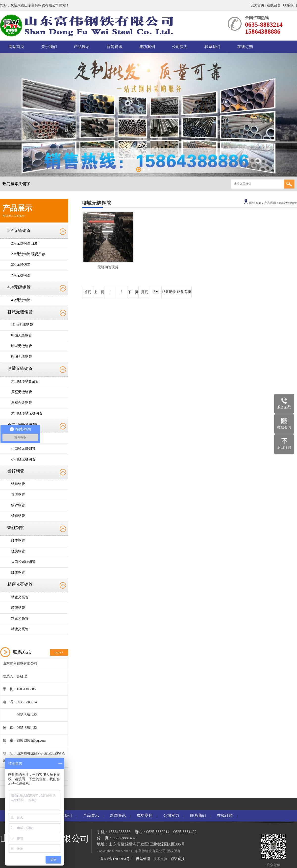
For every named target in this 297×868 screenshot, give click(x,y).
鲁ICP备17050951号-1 (116, 859)
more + (59, 652)
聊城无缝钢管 (20, 312)
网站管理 (143, 859)
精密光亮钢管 (20, 584)
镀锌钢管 (16, 471)
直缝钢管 (18, 495)
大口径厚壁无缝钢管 (27, 413)
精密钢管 (18, 608)
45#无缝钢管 (19, 287)
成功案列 (147, 47)
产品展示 (82, 47)
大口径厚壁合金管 (25, 381)
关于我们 (49, 47)
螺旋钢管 (16, 528)
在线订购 (245, 47)
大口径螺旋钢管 (23, 562)
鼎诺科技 (178, 859)
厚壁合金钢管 (22, 403)
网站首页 (16, 47)
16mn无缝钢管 (22, 325)
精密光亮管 (20, 597)
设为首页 (258, 5)
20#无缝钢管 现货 (25, 243)
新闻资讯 (114, 47)
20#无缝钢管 (19, 231)
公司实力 (180, 47)
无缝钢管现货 (108, 267)
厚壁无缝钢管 (20, 368)
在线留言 (274, 5)
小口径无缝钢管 (23, 449)
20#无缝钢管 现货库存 (28, 254)
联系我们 (290, 5)
